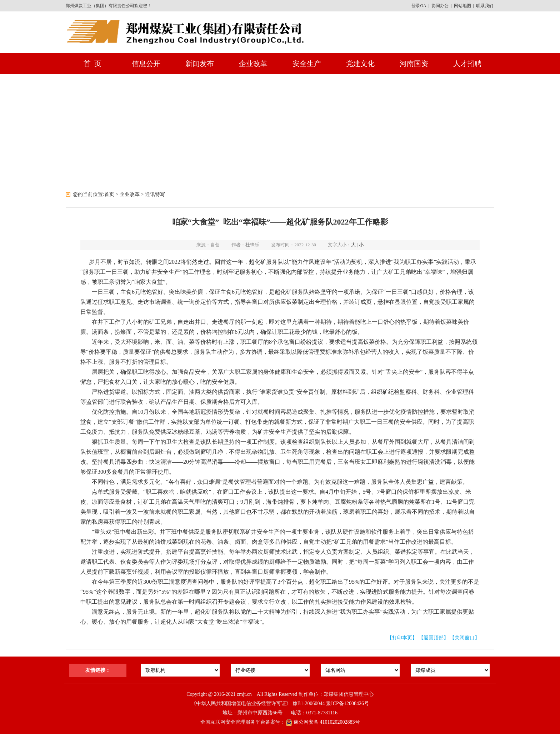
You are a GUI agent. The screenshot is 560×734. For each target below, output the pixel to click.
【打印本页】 (402, 638)
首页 (109, 194)
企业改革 (253, 64)
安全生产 (307, 64)
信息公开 (146, 64)
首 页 (92, 64)
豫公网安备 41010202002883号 (323, 722)
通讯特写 (155, 194)
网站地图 (462, 6)
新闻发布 (200, 64)
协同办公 (440, 6)
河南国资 (414, 64)
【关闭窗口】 (465, 638)
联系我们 (485, 6)
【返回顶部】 (434, 638)
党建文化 (360, 64)
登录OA (419, 6)
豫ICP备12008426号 (347, 703)
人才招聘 (467, 64)
